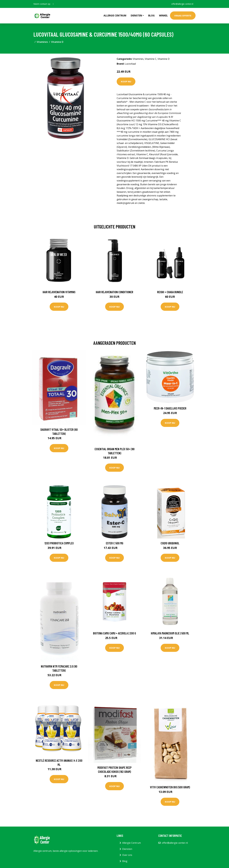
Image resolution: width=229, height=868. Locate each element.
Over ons (127, 855)
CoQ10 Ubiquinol (170, 543)
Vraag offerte (183, 16)
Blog (151, 16)
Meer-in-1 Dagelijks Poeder (170, 408)
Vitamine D (57, 42)
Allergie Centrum (115, 16)
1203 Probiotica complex (59, 543)
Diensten (127, 849)
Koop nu (126, 81)
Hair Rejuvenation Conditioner (114, 292)
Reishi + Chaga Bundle (170, 292)
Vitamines (42, 42)
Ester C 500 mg (115, 543)
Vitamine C (151, 59)
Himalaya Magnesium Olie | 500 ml (170, 633)
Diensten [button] (136, 16)
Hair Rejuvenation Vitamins (59, 292)
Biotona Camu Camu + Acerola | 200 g (114, 633)
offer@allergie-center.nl (182, 4)
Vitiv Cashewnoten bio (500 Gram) (170, 787)
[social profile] (53, 4)
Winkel (163, 16)
